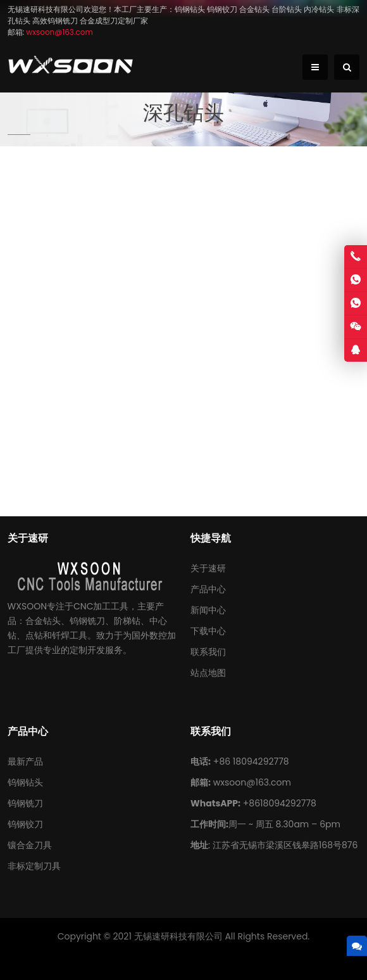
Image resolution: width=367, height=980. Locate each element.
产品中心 (208, 589)
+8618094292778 (280, 803)
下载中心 (208, 631)
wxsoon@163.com (252, 782)
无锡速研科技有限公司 (178, 936)
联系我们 (208, 652)
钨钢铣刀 (25, 803)
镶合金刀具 (30, 845)
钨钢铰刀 (25, 824)
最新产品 (25, 761)
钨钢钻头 (25, 782)
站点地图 (208, 673)
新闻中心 (208, 610)
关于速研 (208, 568)
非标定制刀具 (34, 866)
